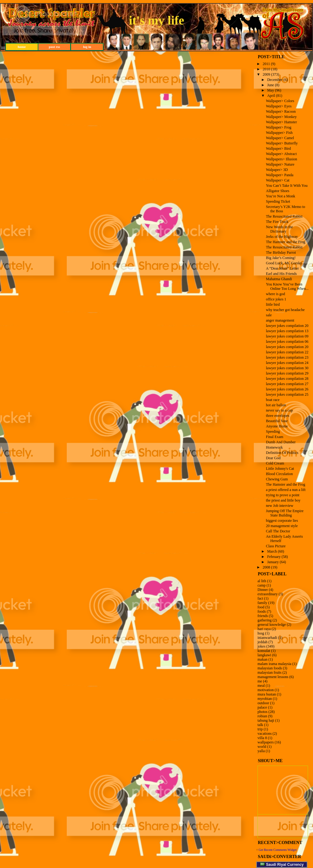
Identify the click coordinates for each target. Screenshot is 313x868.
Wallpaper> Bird (278, 149)
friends (263, 616)
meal (261, 686)
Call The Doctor (278, 531)
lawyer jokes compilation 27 (287, 384)
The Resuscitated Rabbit (284, 216)
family (262, 603)
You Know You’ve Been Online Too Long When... (287, 286)
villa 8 (262, 738)
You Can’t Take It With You (287, 186)
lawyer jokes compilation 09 (287, 336)
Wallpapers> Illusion (282, 159)
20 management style (282, 526)
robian (262, 716)
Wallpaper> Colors (280, 101)
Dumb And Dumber (281, 442)
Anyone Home (277, 426)
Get (261, 850)
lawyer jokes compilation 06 (287, 342)
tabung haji (266, 720)
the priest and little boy (283, 500)
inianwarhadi (267, 638)
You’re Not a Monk (281, 196)
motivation (266, 690)
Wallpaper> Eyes (279, 106)
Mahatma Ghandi (279, 279)
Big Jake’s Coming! (281, 258)
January (273, 562)
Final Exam (275, 437)
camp (262, 585)
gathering (265, 620)
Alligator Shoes (278, 191)
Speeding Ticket (278, 201)
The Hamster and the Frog (286, 242)
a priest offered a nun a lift (286, 490)
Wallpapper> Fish (279, 133)
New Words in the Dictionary (279, 229)
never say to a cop (279, 410)
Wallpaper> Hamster (281, 122)
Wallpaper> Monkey (281, 117)
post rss (55, 47)
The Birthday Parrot (281, 252)
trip (260, 729)
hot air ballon (276, 405)
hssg (261, 633)
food (261, 607)
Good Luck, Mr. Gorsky (284, 263)
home (22, 47)
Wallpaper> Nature (280, 164)
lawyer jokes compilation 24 (287, 363)
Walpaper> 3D (277, 170)
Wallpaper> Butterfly (282, 143)
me (260, 681)
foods (262, 611)
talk (260, 725)
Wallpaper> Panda (280, 175)
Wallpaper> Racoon (281, 111)
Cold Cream (275, 463)
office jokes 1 (276, 299)
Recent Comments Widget (280, 850)
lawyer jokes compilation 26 (287, 389)
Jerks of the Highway (282, 237)
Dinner (263, 590)
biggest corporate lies (282, 521)
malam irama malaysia (274, 664)
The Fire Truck (277, 222)
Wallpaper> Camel (280, 138)
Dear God (273, 458)
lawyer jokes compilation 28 (287, 379)
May (271, 90)
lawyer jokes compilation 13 (287, 331)
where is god (275, 294)
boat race (273, 400)
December (275, 80)
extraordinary (268, 594)
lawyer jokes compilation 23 (287, 357)
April (271, 96)
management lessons (273, 677)
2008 (267, 567)
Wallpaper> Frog (279, 127)
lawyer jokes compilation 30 (287, 368)
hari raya (264, 629)
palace (262, 707)
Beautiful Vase (277, 421)
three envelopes (278, 416)
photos (262, 712)
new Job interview (280, 506)
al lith (262, 581)
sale (269, 315)
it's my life (156, 20)
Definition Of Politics (282, 453)
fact (260, 598)
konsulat (264, 651)
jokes (261, 646)
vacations (265, 734)
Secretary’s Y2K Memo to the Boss (286, 209)
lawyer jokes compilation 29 (287, 373)
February (274, 557)
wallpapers (266, 742)
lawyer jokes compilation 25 (287, 394)
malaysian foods (270, 668)
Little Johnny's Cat (280, 469)
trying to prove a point (283, 495)
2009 (267, 74)
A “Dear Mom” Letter (282, 268)
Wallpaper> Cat (278, 180)
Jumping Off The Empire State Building (285, 513)
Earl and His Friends (281, 274)
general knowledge (272, 625)
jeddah (262, 642)
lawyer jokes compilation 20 (287, 326)
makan (262, 659)
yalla (261, 751)
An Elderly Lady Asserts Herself (284, 539)
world (262, 747)
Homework (274, 447)
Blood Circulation (279, 474)
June (271, 85)
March (272, 551)
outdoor (263, 703)
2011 (267, 64)
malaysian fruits (270, 672)
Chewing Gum (277, 479)
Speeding (273, 432)
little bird (273, 304)
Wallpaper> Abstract (281, 154)
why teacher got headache (285, 310)
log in (87, 47)
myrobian (265, 699)
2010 (267, 69)
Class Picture (276, 546)
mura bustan (267, 694)
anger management (280, 320)
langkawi (264, 655)
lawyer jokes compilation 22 (287, 352)
